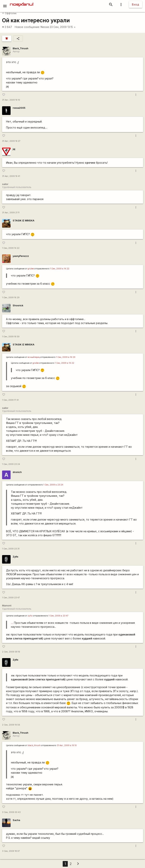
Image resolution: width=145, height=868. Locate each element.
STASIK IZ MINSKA (24, 221)
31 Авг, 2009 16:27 (11, 141)
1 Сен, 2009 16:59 (11, 337)
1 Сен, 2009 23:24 (11, 464)
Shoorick (18, 305)
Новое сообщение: (27, 27)
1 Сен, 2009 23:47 (11, 598)
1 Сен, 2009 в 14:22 (60, 269)
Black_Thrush (20, 48)
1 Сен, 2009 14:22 (11, 248)
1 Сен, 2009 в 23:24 (53, 485)
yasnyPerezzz (21, 256)
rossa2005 (19, 108)
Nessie (45, 27)
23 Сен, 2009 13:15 (63, 27)
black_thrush (34, 745)
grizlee (31, 269)
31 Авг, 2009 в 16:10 (67, 745)
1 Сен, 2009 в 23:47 (59, 616)
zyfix (30, 616)
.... (12, 623)
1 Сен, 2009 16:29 (11, 298)
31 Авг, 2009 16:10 (11, 100)
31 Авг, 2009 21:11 (11, 213)
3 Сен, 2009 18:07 (11, 851)
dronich (17, 472)
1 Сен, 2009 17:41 (10, 400)
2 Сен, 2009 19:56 (11, 725)
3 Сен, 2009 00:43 (11, 812)
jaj (14, 149)
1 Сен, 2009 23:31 (11, 549)
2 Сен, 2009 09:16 (11, 652)
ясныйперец (34, 357)
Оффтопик (9, 13)
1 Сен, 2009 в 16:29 (66, 357)
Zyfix (15, 557)
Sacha (16, 820)
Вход (136, 4)
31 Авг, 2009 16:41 (11, 176)
